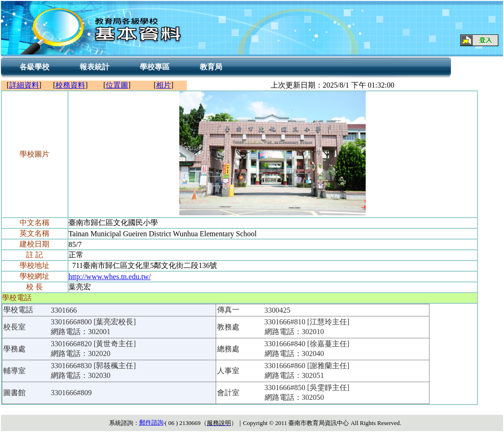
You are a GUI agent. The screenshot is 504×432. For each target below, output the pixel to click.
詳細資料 (24, 85)
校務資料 (70, 85)
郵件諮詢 (151, 422)
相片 (163, 85)
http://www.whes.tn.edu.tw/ (110, 277)
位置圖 (117, 85)
